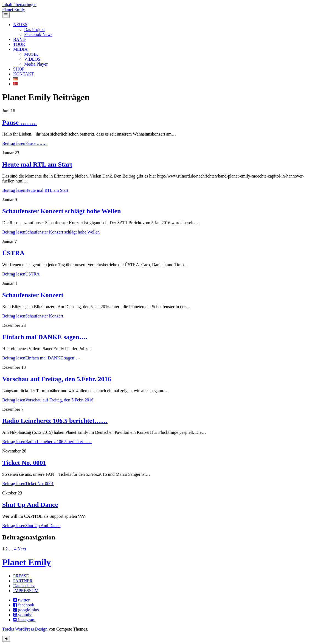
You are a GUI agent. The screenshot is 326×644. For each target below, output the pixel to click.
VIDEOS (32, 59)
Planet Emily (14, 9)
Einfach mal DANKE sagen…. (45, 337)
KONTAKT (24, 74)
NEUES (20, 25)
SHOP (19, 69)
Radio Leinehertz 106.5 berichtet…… (55, 421)
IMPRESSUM (26, 591)
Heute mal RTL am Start (37, 164)
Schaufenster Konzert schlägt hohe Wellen (61, 211)
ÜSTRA (13, 253)
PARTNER (23, 581)
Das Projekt (34, 29)
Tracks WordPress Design (25, 629)
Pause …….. (19, 122)
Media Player (36, 64)
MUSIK (31, 54)
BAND (19, 39)
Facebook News (38, 34)
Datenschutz (24, 586)
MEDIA (20, 49)
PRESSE (21, 576)
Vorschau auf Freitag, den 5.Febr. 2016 (57, 379)
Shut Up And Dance (30, 505)
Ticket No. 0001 (24, 463)
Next (22, 549)
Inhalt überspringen (19, 5)
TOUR (19, 44)
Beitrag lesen (25, 143)
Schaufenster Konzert (33, 295)
